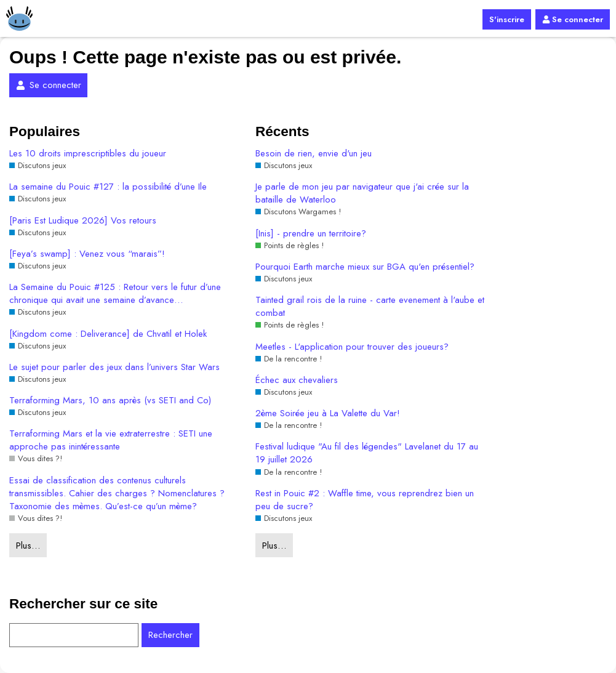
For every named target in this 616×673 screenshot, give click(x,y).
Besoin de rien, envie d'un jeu (314, 154)
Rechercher (170, 635)
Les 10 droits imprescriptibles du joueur (88, 154)
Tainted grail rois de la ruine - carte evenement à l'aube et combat (370, 307)
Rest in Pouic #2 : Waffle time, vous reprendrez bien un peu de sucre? (365, 500)
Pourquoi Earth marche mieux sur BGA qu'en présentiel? (365, 267)
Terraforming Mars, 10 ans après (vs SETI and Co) (110, 401)
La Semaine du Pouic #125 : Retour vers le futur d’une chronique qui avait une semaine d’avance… (115, 294)
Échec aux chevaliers (297, 380)
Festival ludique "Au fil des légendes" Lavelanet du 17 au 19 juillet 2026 (367, 453)
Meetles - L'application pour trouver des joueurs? (352, 347)
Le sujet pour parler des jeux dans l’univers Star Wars (114, 367)
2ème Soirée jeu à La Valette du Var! (328, 413)
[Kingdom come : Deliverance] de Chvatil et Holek (108, 334)
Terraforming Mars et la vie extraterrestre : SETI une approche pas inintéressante (111, 440)
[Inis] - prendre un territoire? (311, 234)
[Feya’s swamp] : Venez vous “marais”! (87, 254)
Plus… (28, 546)
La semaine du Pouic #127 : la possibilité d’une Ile (108, 187)
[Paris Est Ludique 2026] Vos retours (83, 221)
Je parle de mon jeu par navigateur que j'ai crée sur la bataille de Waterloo (362, 193)
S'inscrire (507, 19)
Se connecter (573, 19)
